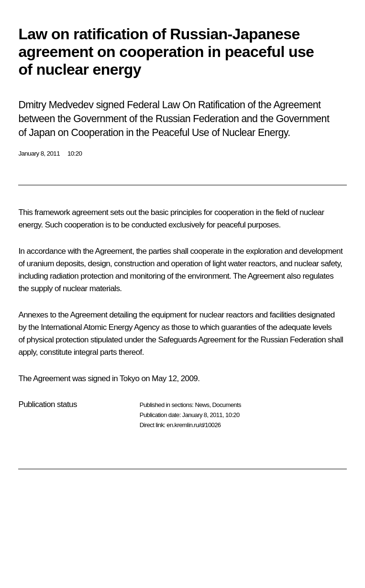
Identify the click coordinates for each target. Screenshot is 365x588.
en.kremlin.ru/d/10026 (194, 425)
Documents (227, 405)
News (202, 405)
